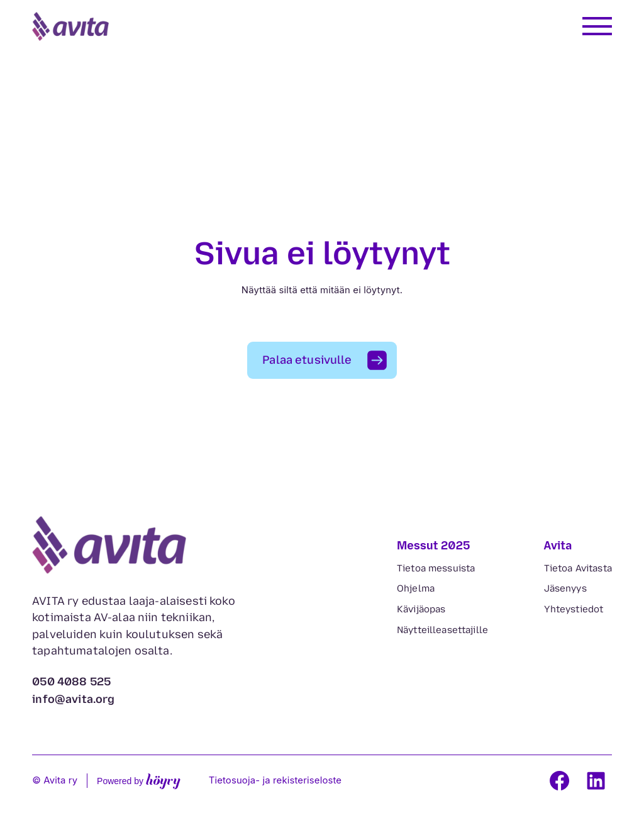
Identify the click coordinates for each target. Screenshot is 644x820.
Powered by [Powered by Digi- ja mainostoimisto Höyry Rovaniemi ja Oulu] (139, 780)
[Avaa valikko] (597, 26)
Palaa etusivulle (307, 360)
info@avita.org (74, 699)
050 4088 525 (71, 682)
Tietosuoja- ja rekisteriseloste (275, 780)
